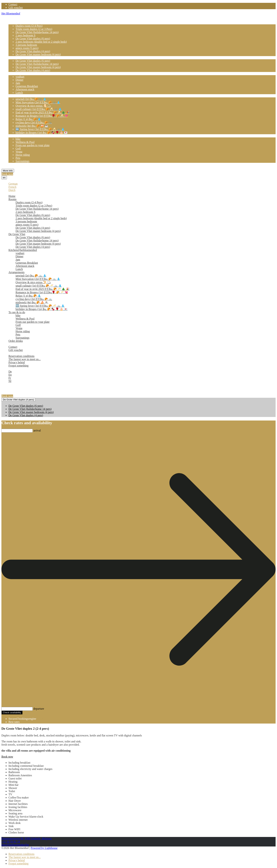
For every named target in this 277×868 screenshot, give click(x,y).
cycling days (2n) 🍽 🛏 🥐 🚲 (34, 123)
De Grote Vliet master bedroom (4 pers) (38, 54)
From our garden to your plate (33, 145)
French (12, 187)
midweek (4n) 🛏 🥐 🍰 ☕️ (32, 126)
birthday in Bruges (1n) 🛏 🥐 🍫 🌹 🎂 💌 (42, 133)
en (4, 178)
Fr (10, 378)
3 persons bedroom (26, 45)
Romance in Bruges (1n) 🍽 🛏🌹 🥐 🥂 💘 (42, 116)
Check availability (12, 713)
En (10, 375)
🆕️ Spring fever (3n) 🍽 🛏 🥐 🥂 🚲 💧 (40, 129)
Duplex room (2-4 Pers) (29, 26)
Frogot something (18, 366)
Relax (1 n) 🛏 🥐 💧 (28, 119)
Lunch (19, 93)
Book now (7, 174)
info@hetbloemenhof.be (15, 845)
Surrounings (22, 161)
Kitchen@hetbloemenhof (23, 73)
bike (18, 139)
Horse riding (23, 155)
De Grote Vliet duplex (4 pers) (33, 51)
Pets (18, 158)
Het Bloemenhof (11, 13)
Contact (13, 4)
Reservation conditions (21, 356)
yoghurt (20, 77)
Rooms (12, 23)
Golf (18, 148)
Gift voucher (16, 7)
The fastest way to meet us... (25, 359)
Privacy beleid (17, 362)
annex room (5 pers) (27, 48)
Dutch (12, 190)
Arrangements (17, 96)
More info (8, 171)
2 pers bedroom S (25, 35)
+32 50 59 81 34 (11, 842)
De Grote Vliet (17, 58)
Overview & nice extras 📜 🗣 (33, 106)
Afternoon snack (25, 89)
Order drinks (16, 164)
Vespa (19, 152)
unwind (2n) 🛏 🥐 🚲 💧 (31, 99)
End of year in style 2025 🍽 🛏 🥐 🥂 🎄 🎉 (42, 112)
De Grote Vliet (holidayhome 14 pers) (37, 32)
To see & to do (17, 136)
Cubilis (41, 719)
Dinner (19, 80)
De (10, 372)
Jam (18, 83)
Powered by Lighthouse (44, 848)
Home (12, 19)
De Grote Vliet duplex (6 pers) (33, 39)
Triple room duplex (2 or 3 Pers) (34, 29)
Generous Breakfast (27, 86)
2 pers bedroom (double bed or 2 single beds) (41, 42)
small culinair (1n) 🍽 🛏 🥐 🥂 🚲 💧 (39, 109)
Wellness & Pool (25, 142)
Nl (10, 381)
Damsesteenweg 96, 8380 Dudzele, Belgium (26, 838)
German (13, 184)
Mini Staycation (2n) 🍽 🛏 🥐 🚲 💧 (38, 102)
